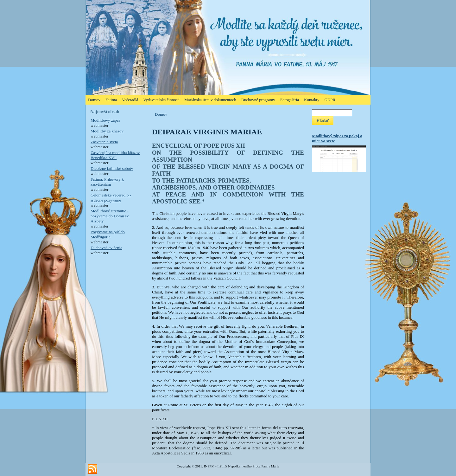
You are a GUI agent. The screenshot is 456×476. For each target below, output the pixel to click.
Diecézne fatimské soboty (112, 168)
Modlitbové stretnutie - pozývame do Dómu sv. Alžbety (110, 216)
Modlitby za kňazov (107, 131)
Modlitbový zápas (105, 120)
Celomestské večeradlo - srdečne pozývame (111, 198)
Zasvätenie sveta (104, 142)
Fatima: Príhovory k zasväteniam (107, 182)
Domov (161, 114)
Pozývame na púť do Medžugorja (108, 234)
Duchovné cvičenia (106, 248)
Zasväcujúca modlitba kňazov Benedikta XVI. (115, 155)
